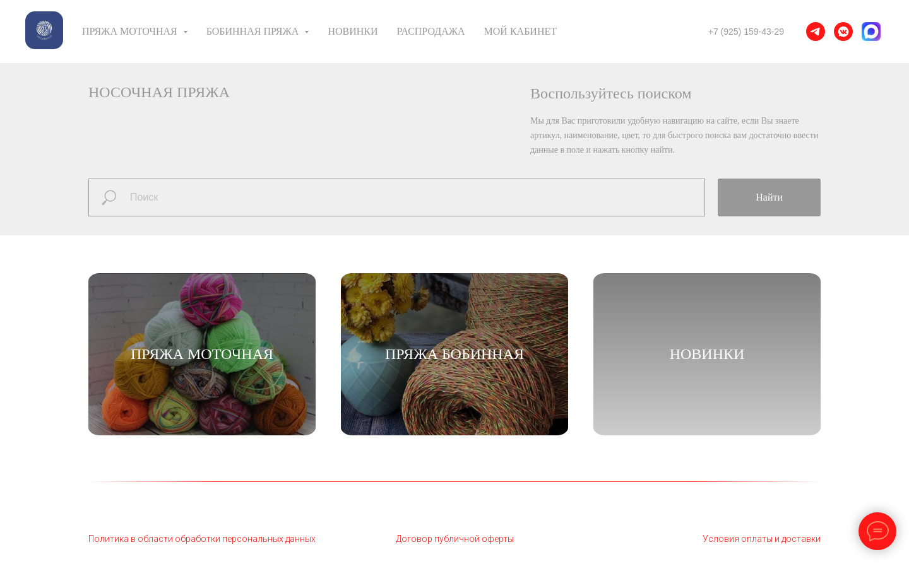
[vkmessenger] (843, 32)
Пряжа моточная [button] (131, 31)
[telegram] (816, 32)
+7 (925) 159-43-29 (746, 32)
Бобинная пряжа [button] (254, 31)
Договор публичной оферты (455, 539)
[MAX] (871, 32)
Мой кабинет (520, 31)
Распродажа (431, 31)
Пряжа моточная (202, 354)
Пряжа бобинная (454, 354)
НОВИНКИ (707, 354)
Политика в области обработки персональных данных (202, 539)
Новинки (353, 31)
